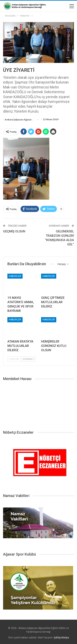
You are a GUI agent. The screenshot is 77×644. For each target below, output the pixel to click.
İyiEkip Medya (61, 638)
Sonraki (28, 359)
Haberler (15, 276)
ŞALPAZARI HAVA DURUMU (38, 404)
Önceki (14, 359)
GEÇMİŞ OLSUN (14, 231)
